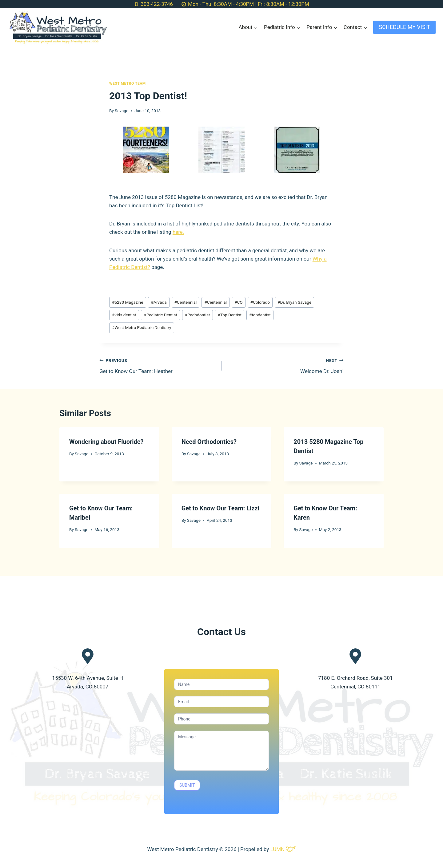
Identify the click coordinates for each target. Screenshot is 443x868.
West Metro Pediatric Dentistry (142, 327)
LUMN (283, 849)
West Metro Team (128, 83)
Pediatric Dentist (161, 315)
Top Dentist (230, 315)
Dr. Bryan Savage (294, 302)
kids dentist (124, 315)
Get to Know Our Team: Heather (158, 365)
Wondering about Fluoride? (106, 442)
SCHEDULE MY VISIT (404, 27)
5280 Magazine (128, 302)
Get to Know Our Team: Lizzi (220, 508)
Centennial (186, 302)
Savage (122, 111)
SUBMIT (187, 785)
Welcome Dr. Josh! (285, 365)
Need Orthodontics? (209, 442)
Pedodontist (198, 315)
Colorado (260, 302)
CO (239, 302)
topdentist (260, 315)
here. (178, 232)
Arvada (159, 302)
